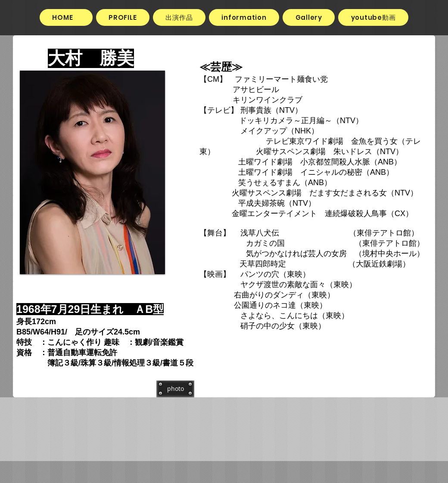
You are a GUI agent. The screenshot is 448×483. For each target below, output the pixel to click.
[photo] (175, 389)
